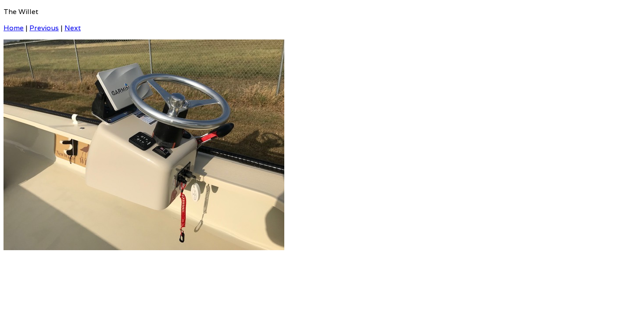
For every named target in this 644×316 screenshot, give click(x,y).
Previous (44, 28)
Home (14, 28)
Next (73, 28)
